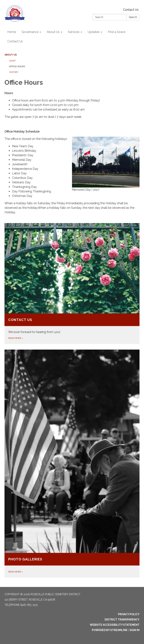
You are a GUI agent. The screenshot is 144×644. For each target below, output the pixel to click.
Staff (12, 61)
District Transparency (122, 620)
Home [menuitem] (12, 32)
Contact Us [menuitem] (15, 41)
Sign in (135, 630)
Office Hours (17, 66)
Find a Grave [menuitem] (117, 32)
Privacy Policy (129, 614)
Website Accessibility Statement (115, 625)
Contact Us (131, 10)
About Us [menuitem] (53, 32)
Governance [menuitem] (30, 32)
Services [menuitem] (74, 32)
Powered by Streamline (110, 630)
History (14, 72)
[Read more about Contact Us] (72, 284)
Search (133, 17)
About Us (11, 55)
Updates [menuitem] (94, 32)
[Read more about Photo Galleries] (72, 464)
